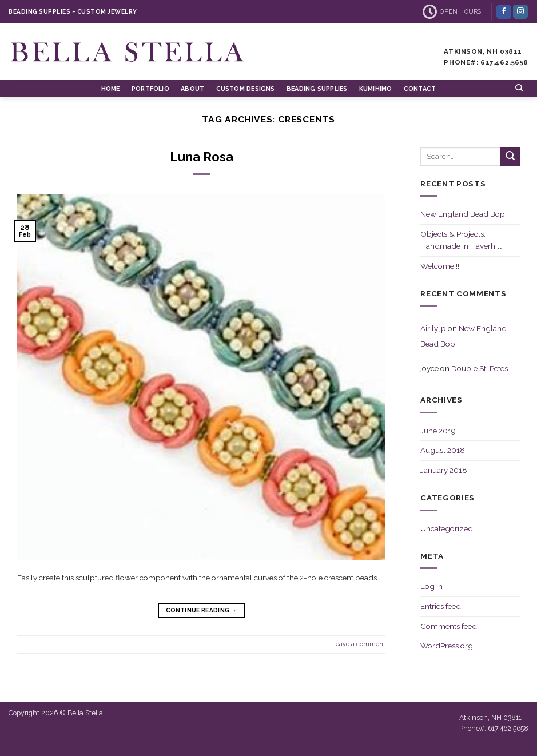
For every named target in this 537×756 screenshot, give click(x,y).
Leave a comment (359, 644)
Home (111, 89)
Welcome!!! (440, 266)
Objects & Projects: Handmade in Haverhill (461, 240)
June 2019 (438, 431)
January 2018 (444, 470)
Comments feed (449, 626)
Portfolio (150, 89)
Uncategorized (447, 528)
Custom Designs (246, 89)
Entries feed (441, 606)
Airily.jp (433, 328)
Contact (420, 89)
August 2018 (443, 450)
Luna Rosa (202, 157)
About (192, 89)
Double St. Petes (480, 368)
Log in (431, 586)
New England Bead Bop (463, 214)
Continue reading (201, 610)
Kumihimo (376, 89)
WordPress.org (447, 646)
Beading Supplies (317, 89)
